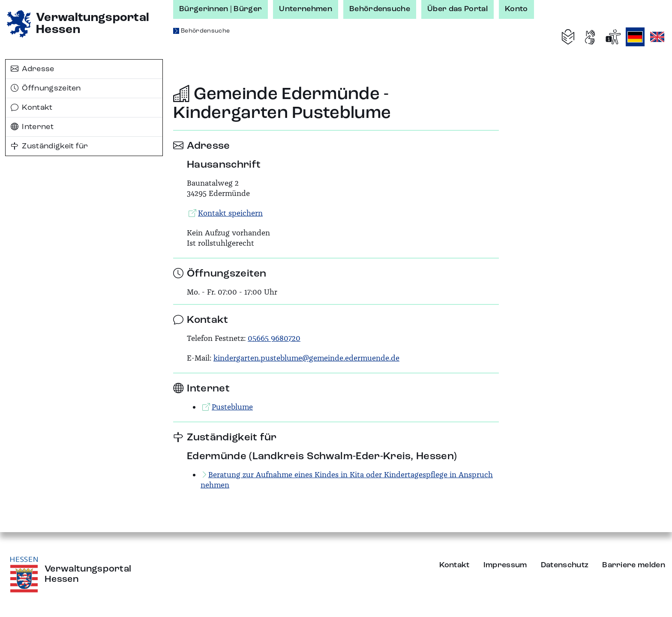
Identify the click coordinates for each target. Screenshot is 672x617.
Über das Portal (457, 9)
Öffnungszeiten (46, 88)
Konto (516, 9)
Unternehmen (306, 9)
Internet (32, 127)
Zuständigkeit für (49, 146)
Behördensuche (380, 9)
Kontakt (32, 108)
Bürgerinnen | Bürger (220, 9)
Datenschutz (565, 565)
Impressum (505, 565)
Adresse (33, 69)
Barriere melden (634, 565)
